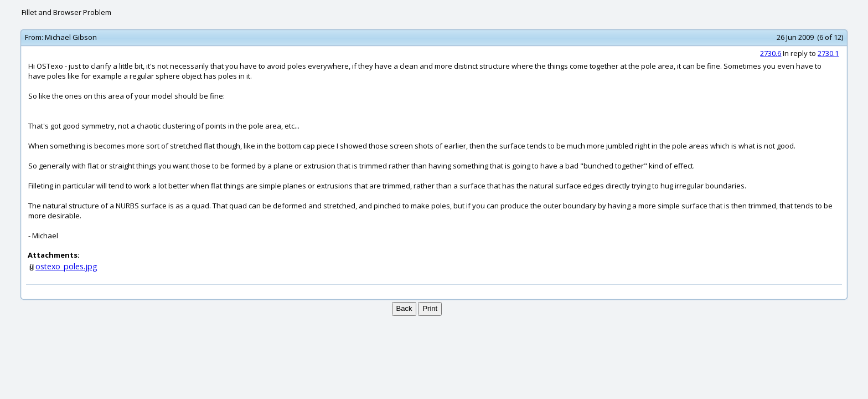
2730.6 (771, 53)
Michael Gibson (71, 37)
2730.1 (828, 53)
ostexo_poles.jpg (66, 266)
